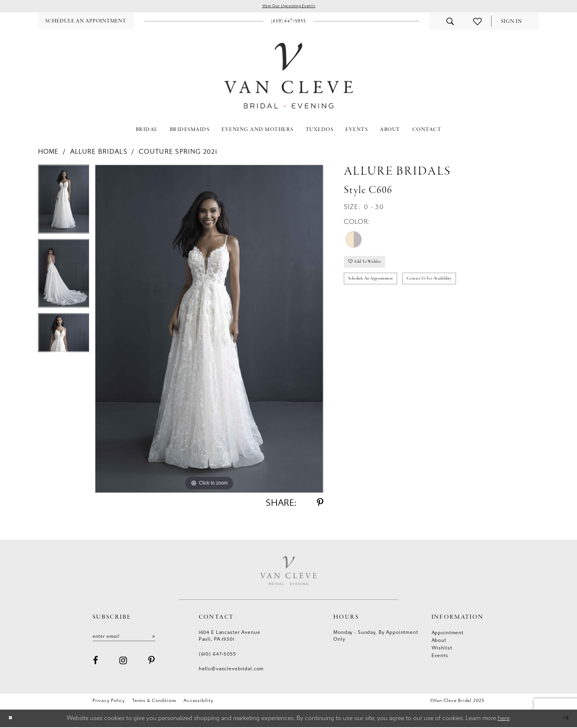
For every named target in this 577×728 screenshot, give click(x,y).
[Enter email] (124, 639)
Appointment (448, 634)
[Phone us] (289, 22)
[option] (64, 203)
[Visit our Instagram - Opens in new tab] (123, 663)
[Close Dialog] (12, 719)
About (439, 642)
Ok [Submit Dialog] (565, 719)
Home (48, 153)
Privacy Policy (109, 702)
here (504, 719)
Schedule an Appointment (376, 285)
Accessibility (198, 702)
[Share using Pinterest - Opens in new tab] (320, 504)
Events (440, 657)
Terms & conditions (154, 702)
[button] (511, 23)
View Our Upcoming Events (288, 7)
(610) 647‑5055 (218, 655)
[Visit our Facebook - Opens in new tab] (96, 663)
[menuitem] (86, 22)
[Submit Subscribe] (154, 639)
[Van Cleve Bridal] (289, 77)
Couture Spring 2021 (178, 153)
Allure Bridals (99, 153)
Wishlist (442, 649)
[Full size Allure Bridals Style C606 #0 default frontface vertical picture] (209, 330)
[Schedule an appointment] (86, 22)
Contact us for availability (448, 285)
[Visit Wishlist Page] (477, 22)
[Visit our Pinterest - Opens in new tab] (152, 663)
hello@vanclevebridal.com (231, 670)
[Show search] (450, 22)
